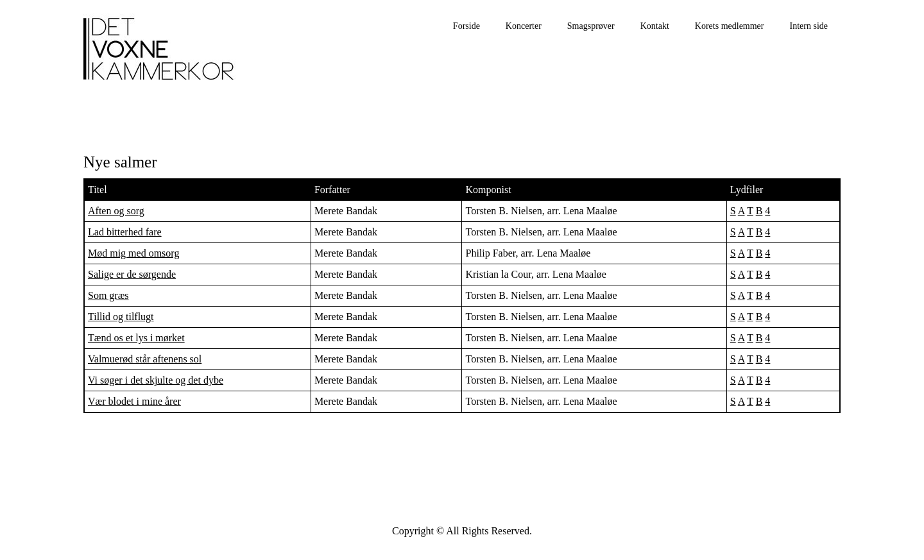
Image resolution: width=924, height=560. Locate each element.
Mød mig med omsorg (133, 253)
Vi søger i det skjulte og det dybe (156, 380)
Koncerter (524, 26)
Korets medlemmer (730, 26)
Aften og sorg (116, 211)
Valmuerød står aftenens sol (145, 359)
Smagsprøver (591, 26)
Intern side (809, 26)
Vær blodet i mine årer (134, 401)
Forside (466, 26)
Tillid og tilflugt (121, 317)
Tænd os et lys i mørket (136, 338)
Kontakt (655, 26)
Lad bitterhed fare (125, 232)
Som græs (108, 295)
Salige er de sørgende (132, 274)
